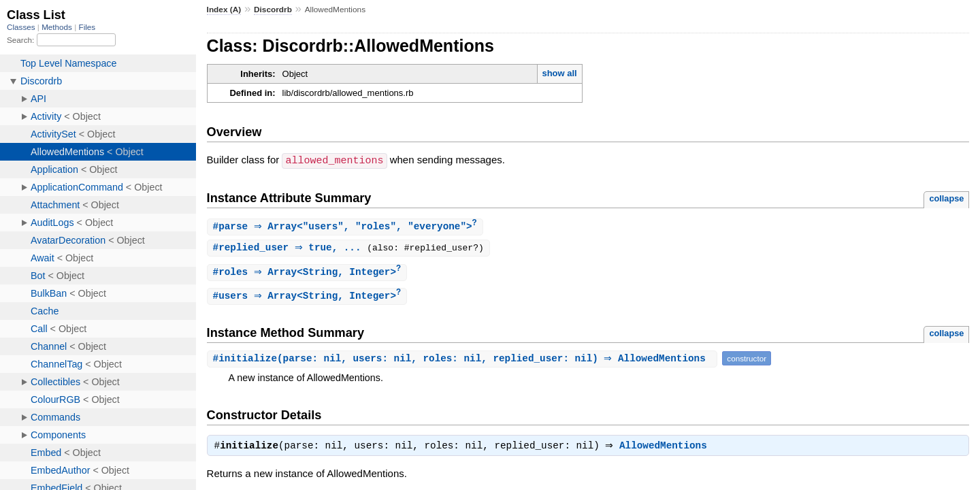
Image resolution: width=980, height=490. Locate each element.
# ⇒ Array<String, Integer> (309, 273)
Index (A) (224, 10)
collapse (946, 198)
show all (559, 73)
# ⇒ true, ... (292, 248)
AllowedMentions (667, 449)
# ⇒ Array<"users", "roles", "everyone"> (347, 226)
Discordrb (273, 10)
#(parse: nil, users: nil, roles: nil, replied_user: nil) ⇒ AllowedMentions (464, 360)
